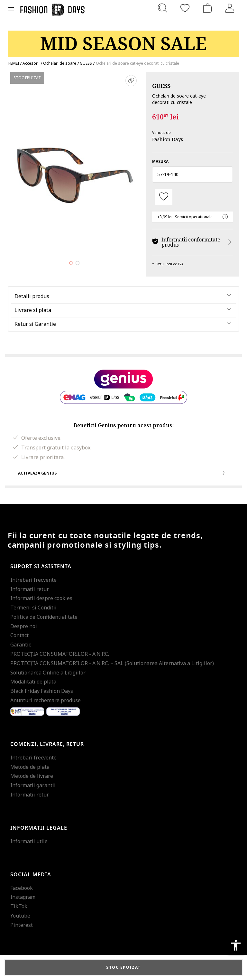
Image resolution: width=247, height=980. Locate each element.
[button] (192, 174)
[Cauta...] (162, 8)
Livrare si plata (33, 310)
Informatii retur (30, 589)
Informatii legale (39, 828)
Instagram (23, 897)
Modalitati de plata (33, 682)
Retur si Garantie (35, 324)
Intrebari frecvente (33, 580)
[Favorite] (185, 8)
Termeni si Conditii (33, 608)
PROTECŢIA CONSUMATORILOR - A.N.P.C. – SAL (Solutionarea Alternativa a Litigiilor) (112, 663)
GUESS (161, 86)
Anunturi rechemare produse (46, 700)
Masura (160, 161)
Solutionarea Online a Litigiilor (48, 673)
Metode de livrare (32, 776)
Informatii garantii (33, 785)
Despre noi (24, 626)
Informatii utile (29, 841)
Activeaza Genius (123, 473)
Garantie (21, 645)
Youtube (20, 916)
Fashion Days (168, 139)
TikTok (19, 906)
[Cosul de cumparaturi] (207, 8)
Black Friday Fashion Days (42, 691)
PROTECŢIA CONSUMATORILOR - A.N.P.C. (60, 654)
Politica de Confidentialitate (44, 617)
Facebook (22, 888)
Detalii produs (32, 296)
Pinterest (22, 925)
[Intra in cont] (230, 8)
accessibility (236, 945)
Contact (19, 635)
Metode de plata (30, 767)
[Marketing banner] (123, 41)
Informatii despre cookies (41, 598)
